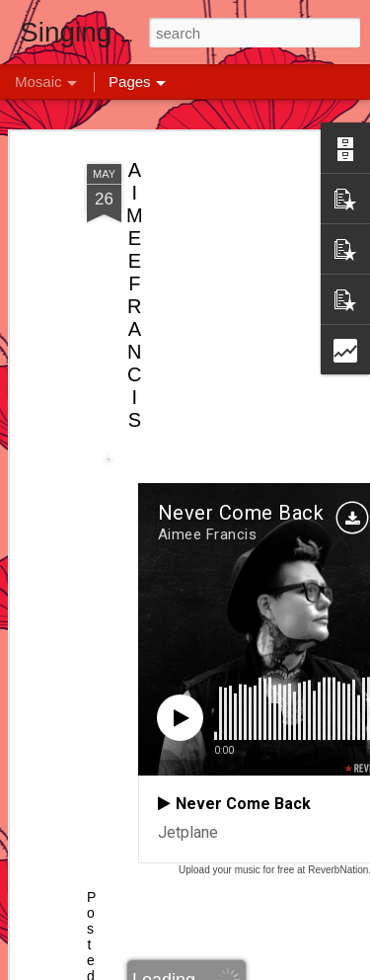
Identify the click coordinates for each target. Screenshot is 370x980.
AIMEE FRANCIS (135, 295)
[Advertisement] (200, 287)
